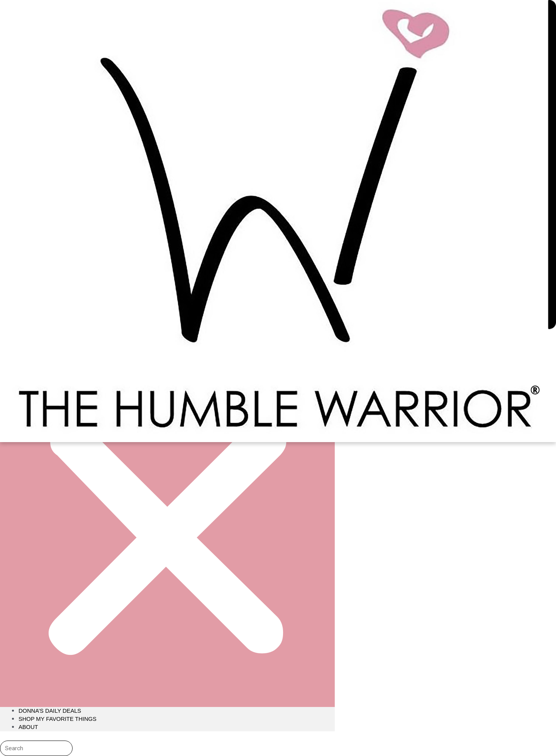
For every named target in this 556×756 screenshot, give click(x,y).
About (29, 727)
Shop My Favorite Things (58, 719)
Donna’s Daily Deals (51, 711)
